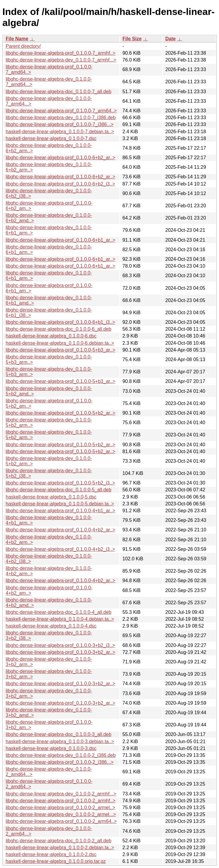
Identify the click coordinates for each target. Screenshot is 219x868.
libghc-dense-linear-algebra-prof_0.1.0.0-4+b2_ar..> (60, 530)
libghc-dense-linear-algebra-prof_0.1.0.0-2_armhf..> (61, 801)
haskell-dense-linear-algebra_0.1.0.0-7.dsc (51, 138)
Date (170, 39)
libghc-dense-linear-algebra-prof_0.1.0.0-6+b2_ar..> (60, 158)
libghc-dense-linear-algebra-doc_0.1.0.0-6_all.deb (58, 329)
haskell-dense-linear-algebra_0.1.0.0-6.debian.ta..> (60, 343)
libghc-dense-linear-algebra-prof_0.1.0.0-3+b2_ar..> (60, 652)
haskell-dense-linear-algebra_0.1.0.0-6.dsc (51, 336)
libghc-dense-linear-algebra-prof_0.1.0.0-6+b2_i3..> (60, 184)
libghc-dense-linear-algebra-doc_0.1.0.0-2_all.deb (58, 841)
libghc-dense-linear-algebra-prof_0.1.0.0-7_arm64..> (61, 111)
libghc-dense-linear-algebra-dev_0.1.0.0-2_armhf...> (61, 794)
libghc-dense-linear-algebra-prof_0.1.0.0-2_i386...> (60, 762)
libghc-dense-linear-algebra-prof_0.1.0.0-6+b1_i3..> (60, 322)
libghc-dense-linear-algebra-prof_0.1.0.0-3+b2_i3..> (60, 645)
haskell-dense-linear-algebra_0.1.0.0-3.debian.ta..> (60, 742)
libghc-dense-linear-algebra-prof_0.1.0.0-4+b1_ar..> (60, 511)
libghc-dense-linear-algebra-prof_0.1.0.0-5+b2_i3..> (60, 483)
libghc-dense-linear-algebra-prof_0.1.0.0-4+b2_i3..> (60, 549)
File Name (17, 39)
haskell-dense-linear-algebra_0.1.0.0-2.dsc (51, 854)
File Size (132, 39)
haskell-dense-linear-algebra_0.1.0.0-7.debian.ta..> (60, 132)
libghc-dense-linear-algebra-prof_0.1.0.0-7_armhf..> (61, 53)
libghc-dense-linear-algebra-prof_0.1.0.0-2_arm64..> (61, 821)
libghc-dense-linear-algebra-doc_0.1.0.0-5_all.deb (58, 490)
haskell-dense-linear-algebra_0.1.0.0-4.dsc (51, 626)
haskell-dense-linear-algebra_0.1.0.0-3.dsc (51, 748)
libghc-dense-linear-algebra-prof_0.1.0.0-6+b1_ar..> (60, 240)
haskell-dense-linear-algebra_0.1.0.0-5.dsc (51, 497)
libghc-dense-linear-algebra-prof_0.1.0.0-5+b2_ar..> (60, 413)
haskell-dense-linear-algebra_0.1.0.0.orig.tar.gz (56, 861)
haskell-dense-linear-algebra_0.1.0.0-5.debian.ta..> (60, 504)
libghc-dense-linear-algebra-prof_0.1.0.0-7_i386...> (60, 124)
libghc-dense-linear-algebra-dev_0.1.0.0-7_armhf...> (61, 60)
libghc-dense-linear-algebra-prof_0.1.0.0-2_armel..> (60, 808)
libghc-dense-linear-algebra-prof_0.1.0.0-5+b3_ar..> (60, 350)
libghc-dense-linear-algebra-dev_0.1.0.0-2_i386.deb (61, 755)
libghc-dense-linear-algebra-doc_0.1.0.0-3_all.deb (58, 734)
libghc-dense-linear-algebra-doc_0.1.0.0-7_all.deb (58, 92)
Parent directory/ (23, 46)
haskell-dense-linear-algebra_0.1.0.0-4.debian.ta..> (60, 619)
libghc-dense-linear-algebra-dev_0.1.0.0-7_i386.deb (61, 118)
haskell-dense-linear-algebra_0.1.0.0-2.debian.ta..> (60, 848)
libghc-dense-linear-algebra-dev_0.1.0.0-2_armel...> (61, 814)
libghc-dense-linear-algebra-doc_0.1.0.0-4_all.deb (58, 612)
